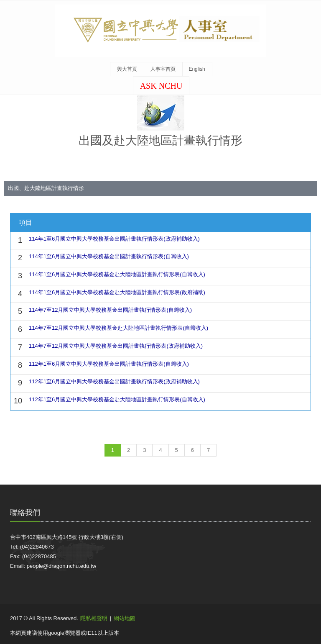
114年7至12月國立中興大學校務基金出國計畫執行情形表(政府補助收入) (116, 346)
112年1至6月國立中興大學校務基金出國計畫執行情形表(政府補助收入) (114, 381)
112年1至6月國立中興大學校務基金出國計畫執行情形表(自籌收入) (109, 364)
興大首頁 (127, 69)
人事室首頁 (163, 69)
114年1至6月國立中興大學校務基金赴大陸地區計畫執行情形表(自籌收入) (117, 274)
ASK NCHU (161, 86)
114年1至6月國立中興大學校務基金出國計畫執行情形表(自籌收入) (109, 256)
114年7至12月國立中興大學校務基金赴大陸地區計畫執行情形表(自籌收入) (118, 328)
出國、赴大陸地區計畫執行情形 (46, 188)
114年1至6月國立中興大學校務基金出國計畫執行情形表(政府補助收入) (114, 239)
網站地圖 (125, 618)
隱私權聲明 (94, 618)
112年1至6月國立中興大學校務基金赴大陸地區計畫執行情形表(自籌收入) (117, 399)
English (197, 69)
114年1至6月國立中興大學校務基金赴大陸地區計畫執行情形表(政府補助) (117, 292)
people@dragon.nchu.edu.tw (61, 566)
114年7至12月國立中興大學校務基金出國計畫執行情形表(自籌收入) (110, 310)
